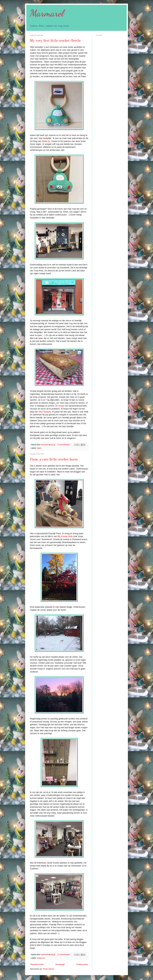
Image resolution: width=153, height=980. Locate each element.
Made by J (47, 141)
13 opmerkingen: (64, 445)
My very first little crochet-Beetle (55, 41)
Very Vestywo (45, 412)
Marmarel (47, 13)
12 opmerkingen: (64, 954)
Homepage (60, 964)
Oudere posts (82, 964)
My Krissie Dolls (65, 536)
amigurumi (41, 958)
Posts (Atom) (48, 969)
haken (39, 448)
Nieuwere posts (37, 964)
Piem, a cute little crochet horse (54, 460)
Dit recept (60, 406)
